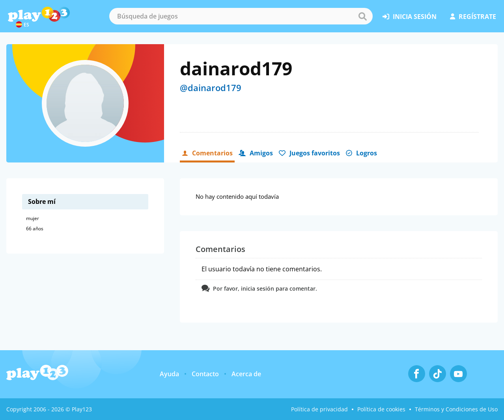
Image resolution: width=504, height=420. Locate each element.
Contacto (205, 374)
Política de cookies (381, 409)
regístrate (473, 17)
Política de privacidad (319, 409)
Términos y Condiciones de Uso (456, 409)
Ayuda (169, 374)
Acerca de (246, 374)
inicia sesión (410, 17)
